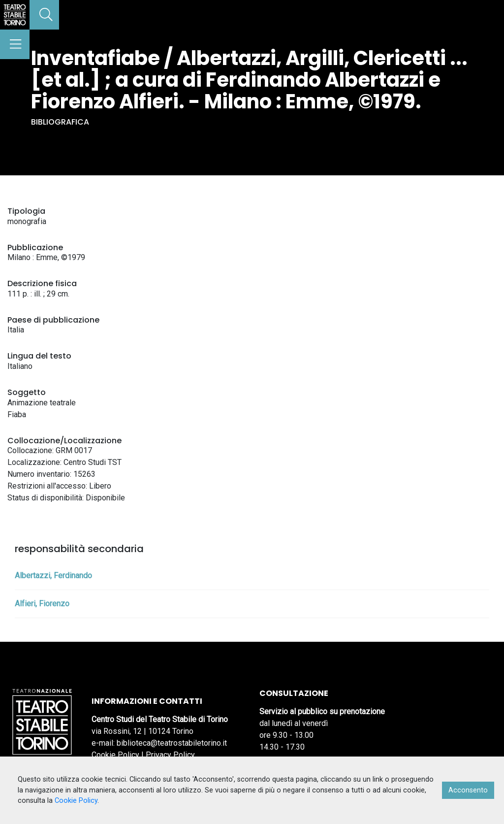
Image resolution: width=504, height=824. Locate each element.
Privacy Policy (170, 755)
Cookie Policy (115, 755)
